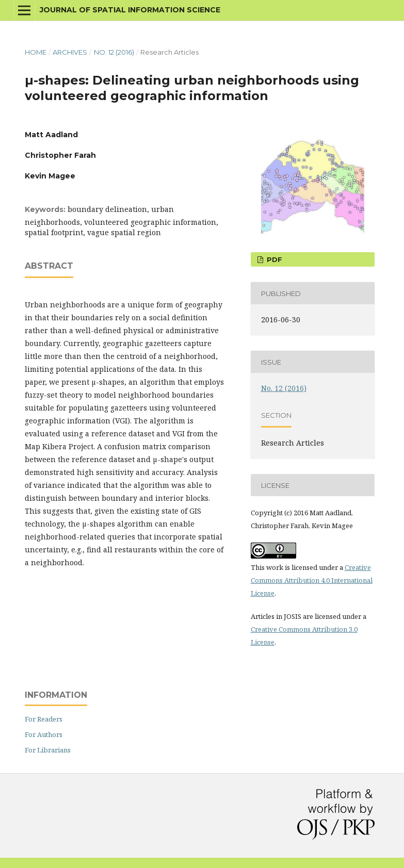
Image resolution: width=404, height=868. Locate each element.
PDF (273, 259)
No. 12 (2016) (114, 52)
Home (36, 52)
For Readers (44, 719)
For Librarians (48, 750)
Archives (70, 52)
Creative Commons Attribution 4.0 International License (312, 580)
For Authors (44, 734)
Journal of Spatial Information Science (130, 10)
